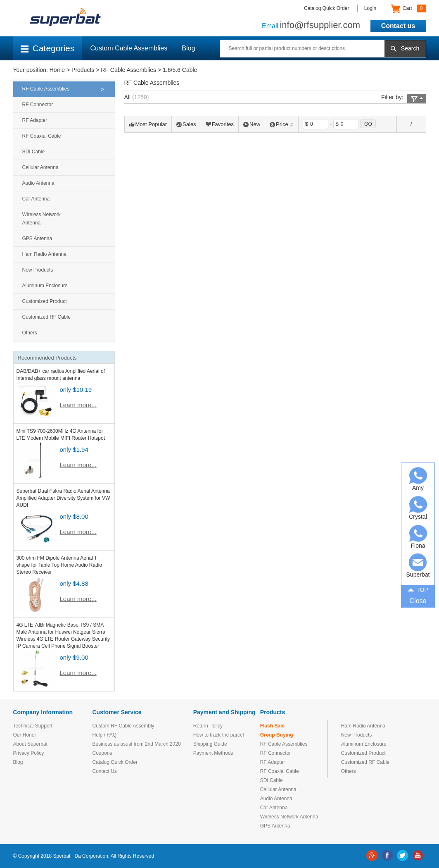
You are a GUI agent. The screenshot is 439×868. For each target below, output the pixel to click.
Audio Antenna (38, 183)
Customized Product (45, 301)
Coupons (102, 753)
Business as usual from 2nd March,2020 (137, 744)
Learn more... (78, 405)
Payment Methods (213, 753)
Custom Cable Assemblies (129, 48)
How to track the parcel (219, 735)
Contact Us (105, 771)
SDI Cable (34, 152)
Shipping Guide (210, 744)
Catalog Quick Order (326, 8)
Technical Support (33, 726)
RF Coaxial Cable (42, 136)
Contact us (398, 26)
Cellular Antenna (40, 167)
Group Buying (277, 735)
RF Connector (38, 105)
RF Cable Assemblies (128, 70)
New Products (38, 270)
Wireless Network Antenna (42, 219)
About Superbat (30, 744)
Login (370, 8)
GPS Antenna (37, 238)
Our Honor (25, 735)
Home (57, 70)
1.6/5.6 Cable (180, 70)
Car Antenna (36, 199)
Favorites (220, 124)
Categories (48, 48)
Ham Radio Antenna (44, 254)
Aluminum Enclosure (45, 286)
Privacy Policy (29, 753)
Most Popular (148, 124)
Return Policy (208, 726)
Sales (186, 124)
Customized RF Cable (46, 317)
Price (282, 124)
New (252, 124)
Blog (188, 48)
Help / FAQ (105, 735)
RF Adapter (35, 120)
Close (418, 601)
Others (30, 333)
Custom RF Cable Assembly (123, 726)
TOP (418, 589)
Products (83, 70)
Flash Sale (272, 726)
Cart (408, 9)
